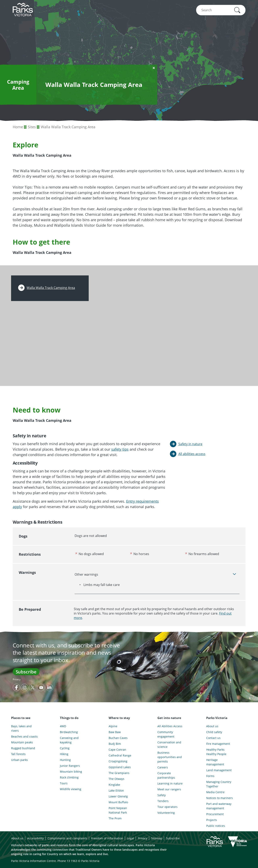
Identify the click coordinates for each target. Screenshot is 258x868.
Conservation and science (169, 745)
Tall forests (18, 754)
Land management (219, 770)
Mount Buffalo (118, 802)
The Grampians (119, 773)
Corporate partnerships (166, 775)
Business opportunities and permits (170, 757)
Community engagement (166, 734)
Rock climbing (69, 777)
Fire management (218, 744)
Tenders (163, 801)
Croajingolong (118, 761)
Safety (162, 795)
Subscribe (26, 672)
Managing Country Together (219, 784)
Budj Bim (115, 744)
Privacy (17, 679)
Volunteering (166, 813)
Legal (131, 838)
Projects (212, 820)
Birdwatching (69, 732)
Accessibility (35, 838)
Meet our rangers (169, 789)
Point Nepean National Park (118, 810)
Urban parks (19, 760)
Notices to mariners (220, 798)
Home (18, 127)
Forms (210, 776)
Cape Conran (117, 750)
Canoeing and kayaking (69, 740)
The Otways (117, 779)
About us (212, 726)
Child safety (214, 732)
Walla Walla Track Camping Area (68, 127)
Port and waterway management (219, 806)
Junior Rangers (70, 766)
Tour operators (167, 807)
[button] (237, 10)
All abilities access (192, 454)
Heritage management (215, 762)
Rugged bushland (23, 748)
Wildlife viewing (71, 789)
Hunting (65, 760)
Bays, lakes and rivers (21, 728)
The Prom (115, 818)
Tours (64, 783)
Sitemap (157, 838)
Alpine (113, 726)
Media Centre (215, 792)
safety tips (120, 449)
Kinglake (114, 785)
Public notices (216, 826)
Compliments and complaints (67, 838)
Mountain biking (71, 772)
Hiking (64, 754)
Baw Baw (115, 732)
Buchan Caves (118, 738)
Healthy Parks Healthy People (216, 752)
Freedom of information (107, 838)
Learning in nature (170, 783)
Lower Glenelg (118, 796)
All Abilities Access (170, 726)
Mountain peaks (22, 742)
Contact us (213, 738)
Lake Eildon (116, 790)
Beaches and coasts (24, 736)
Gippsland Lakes (120, 767)
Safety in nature (190, 444)
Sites (32, 127)
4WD (63, 726)
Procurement (215, 814)
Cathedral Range (120, 755)
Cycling (65, 748)
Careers (163, 767)
